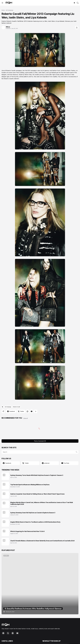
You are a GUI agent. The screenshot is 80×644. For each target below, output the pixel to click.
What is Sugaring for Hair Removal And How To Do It (27, 531)
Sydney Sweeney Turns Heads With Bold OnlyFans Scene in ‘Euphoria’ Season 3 (37, 475)
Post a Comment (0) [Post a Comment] (40, 441)
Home (3, 10)
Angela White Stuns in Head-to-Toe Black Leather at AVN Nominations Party (35, 522)
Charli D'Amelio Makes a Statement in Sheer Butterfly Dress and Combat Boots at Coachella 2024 (42, 541)
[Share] (77, 28)
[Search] (78, 3)
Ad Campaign (10, 10)
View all (26, 418)
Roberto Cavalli (17, 407)
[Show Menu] (2, 3)
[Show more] (36, 411)
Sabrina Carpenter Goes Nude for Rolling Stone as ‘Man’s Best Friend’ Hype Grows (37, 494)
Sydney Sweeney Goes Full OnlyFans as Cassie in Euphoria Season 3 (33, 513)
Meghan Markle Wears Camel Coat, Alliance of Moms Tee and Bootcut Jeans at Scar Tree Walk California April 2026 (42, 503)
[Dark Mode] (74, 3)
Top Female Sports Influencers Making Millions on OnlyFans (30, 485)
